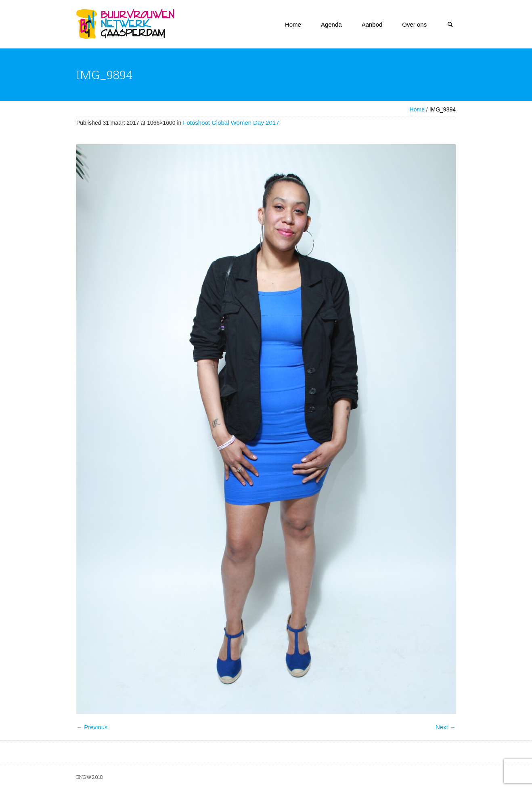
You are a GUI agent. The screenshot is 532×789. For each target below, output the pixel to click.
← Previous (92, 727)
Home (417, 109)
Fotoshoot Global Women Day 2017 (231, 123)
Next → (446, 727)
